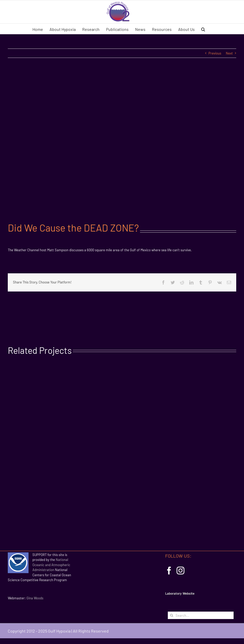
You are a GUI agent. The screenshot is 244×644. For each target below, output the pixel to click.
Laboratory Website (180, 593)
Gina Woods (35, 598)
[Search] (172, 615)
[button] (203, 29)
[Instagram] (180, 571)
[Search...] (201, 615)
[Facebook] (169, 571)
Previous (215, 53)
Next (229, 53)
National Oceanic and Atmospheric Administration (51, 565)
